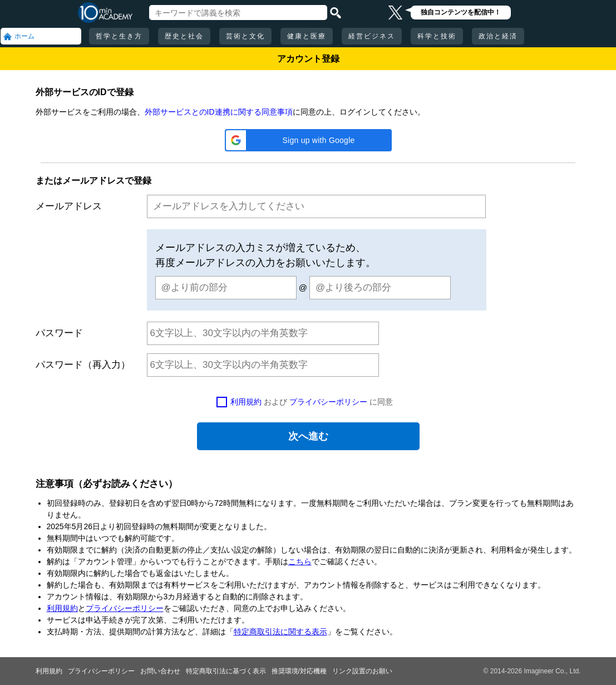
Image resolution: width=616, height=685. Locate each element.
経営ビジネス (372, 36)
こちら (300, 561)
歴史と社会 (184, 36)
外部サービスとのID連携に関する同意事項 (219, 112)
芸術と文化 (245, 36)
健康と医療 (307, 36)
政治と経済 (498, 36)
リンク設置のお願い (362, 671)
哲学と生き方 (119, 36)
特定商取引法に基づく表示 (226, 671)
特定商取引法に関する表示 (280, 632)
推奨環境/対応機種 (299, 671)
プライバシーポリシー (328, 402)
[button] (308, 140)
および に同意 (312, 402)
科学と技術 (437, 36)
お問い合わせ (160, 671)
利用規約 (246, 402)
